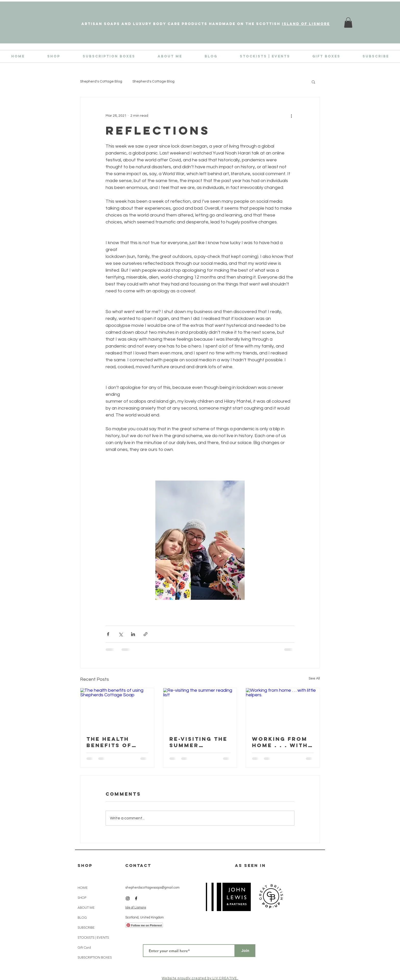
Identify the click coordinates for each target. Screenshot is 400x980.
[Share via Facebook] (108, 634)
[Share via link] (146, 634)
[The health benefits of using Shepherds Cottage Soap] (117, 709)
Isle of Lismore (136, 907)
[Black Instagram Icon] (128, 898)
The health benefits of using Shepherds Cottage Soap (113, 742)
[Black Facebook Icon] (136, 898)
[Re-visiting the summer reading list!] (200, 709)
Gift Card (84, 947)
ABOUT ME (86, 908)
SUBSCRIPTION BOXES (95, 957)
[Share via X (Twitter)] (121, 634)
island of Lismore (306, 24)
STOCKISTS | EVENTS (93, 937)
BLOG (82, 918)
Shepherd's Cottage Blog (101, 81)
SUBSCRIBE (86, 928)
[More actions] (291, 116)
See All (314, 678)
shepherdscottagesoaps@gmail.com (152, 888)
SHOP (82, 898)
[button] (313, 82)
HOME (83, 888)
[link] (348, 23)
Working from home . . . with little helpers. (282, 742)
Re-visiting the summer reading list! (198, 742)
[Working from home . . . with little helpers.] (283, 709)
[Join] (245, 951)
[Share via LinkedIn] (133, 634)
